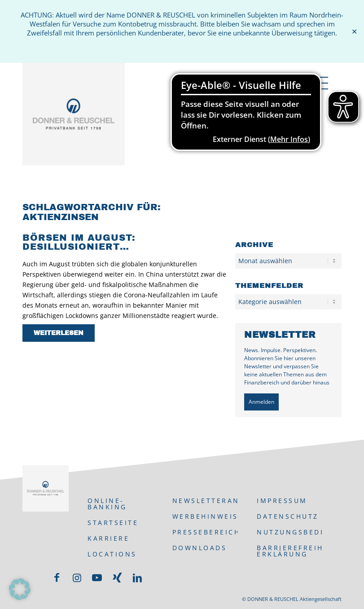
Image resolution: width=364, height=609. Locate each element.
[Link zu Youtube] (97, 578)
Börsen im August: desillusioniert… (79, 242)
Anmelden (261, 402)
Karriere (108, 538)
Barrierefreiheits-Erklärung (289, 551)
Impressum (282, 501)
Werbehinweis (205, 516)
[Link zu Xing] (117, 578)
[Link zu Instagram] (77, 578)
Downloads (200, 548)
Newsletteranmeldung (205, 501)
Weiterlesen (59, 333)
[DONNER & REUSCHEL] (74, 114)
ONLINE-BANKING (107, 504)
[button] (20, 589)
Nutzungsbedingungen (289, 532)
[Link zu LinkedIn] (137, 578)
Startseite (113, 523)
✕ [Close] (354, 32)
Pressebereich (205, 532)
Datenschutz (288, 516)
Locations (112, 554)
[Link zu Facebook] (57, 578)
